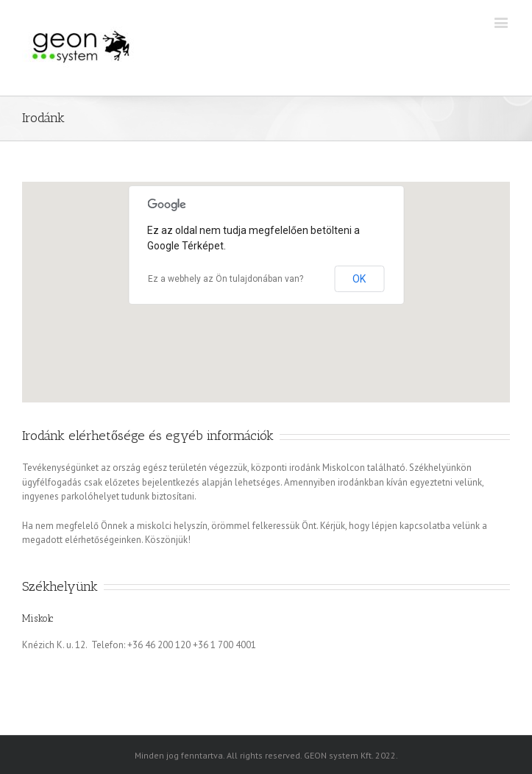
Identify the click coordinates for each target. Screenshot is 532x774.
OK (359, 279)
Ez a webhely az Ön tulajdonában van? (226, 279)
